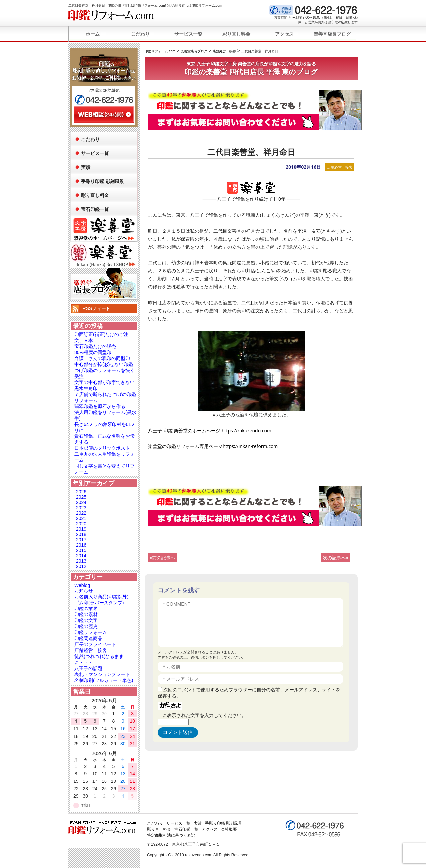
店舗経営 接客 (340, 167)
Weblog (82, 585)
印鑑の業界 (86, 608)
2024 (81, 502)
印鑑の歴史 (86, 626)
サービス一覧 (188, 34)
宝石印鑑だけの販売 (95, 346)
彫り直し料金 (236, 34)
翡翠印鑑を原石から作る (100, 406)
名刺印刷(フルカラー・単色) (104, 680)
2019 (81, 529)
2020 (81, 524)
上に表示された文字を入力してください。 (202, 715)
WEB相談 (104, 114)
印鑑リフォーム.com (111, 15)
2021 (81, 518)
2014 (81, 556)
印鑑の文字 (86, 620)
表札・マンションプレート (102, 674)
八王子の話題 (88, 668)
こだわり (140, 34)
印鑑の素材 (86, 614)
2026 (81, 492)
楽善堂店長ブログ (332, 34)
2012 (81, 566)
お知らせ (84, 591)
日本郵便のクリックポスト (102, 448)
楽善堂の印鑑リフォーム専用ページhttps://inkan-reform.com (213, 446)
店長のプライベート (95, 644)
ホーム (93, 34)
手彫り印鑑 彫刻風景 (103, 181)
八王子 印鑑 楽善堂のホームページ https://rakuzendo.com (210, 430)
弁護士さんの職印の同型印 (102, 358)
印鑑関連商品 (88, 638)
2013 (81, 561)
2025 (81, 497)
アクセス (284, 34)
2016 (81, 545)
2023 (81, 508)
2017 (81, 540)
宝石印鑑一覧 (95, 209)
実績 (86, 167)
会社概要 (229, 829)
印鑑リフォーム (91, 632)
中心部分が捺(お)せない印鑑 (104, 364)
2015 (81, 550)
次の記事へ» (336, 557)
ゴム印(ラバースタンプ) (99, 603)
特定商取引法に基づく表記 (171, 835)
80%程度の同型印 (93, 352)
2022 (81, 513)
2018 (81, 534)
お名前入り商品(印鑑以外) (101, 597)
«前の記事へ (163, 557)
